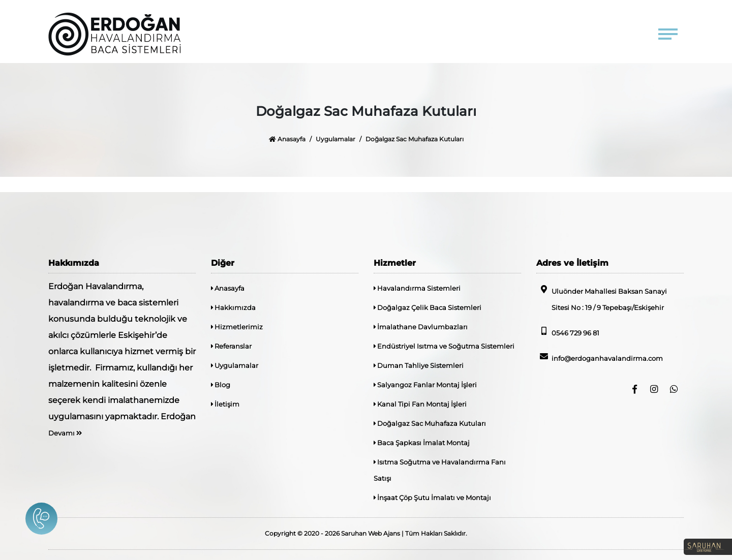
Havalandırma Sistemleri (417, 288)
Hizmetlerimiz (237, 327)
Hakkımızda (233, 307)
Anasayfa (287, 139)
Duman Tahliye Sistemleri (419, 365)
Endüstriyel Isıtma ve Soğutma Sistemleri (444, 346)
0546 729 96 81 (568, 332)
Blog (221, 385)
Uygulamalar (335, 139)
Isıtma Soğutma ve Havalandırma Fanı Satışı (440, 470)
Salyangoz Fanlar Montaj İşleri (425, 385)
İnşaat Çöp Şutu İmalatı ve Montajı (432, 497)
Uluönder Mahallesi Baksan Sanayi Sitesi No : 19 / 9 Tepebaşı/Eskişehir (602, 298)
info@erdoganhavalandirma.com (600, 357)
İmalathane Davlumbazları (421, 327)
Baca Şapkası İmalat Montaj (422, 443)
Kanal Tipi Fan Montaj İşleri (420, 404)
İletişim (225, 404)
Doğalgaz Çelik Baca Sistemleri (428, 307)
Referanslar (231, 346)
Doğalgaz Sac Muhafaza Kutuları (430, 423)
